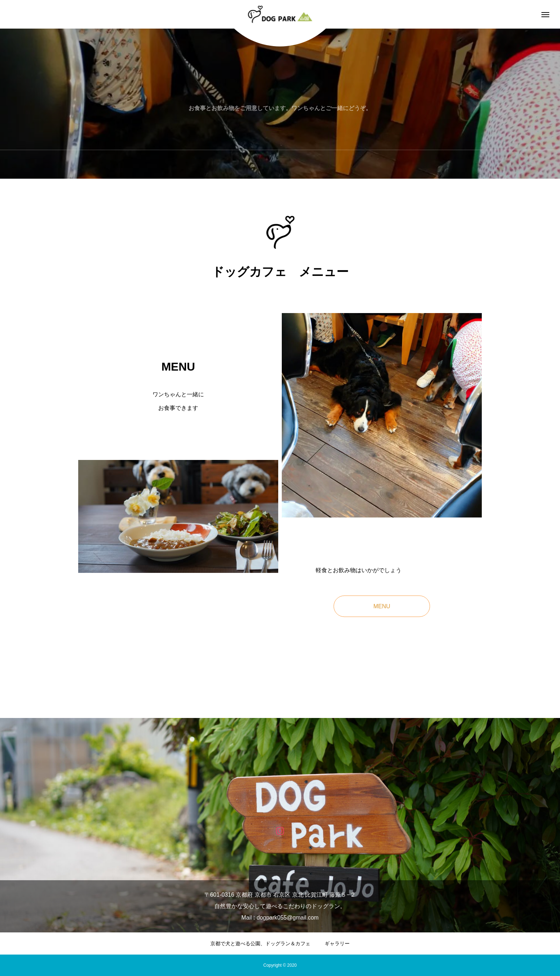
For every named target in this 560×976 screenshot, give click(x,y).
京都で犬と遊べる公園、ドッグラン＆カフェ (260, 943)
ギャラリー (337, 943)
